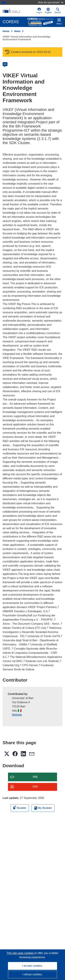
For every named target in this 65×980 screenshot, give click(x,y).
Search (58, 11)
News (17, 31)
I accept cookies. (32, 966)
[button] (48, 11)
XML (35, 777)
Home (6, 31)
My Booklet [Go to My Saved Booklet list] (43, 808)
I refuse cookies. (32, 974)
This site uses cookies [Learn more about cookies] (21, 953)
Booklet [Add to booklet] (20, 807)
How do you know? (51, 2)
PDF (35, 787)
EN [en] (5, 64)
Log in (39, 11)
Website (17, 715)
